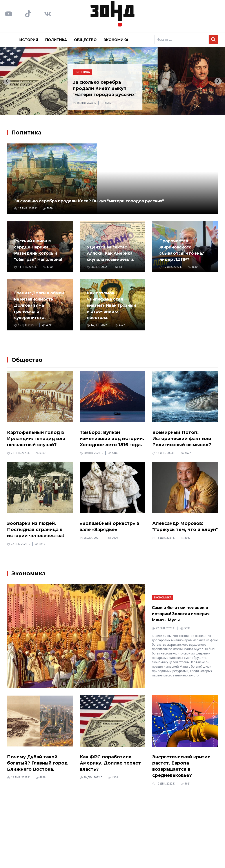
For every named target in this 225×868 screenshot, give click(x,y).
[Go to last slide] (7, 81)
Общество (85, 40)
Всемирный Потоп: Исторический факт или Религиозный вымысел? (182, 439)
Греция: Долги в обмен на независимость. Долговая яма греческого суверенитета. (39, 305)
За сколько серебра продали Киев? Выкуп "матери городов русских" (105, 88)
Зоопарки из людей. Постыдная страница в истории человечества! (35, 529)
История (29, 40)
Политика (56, 40)
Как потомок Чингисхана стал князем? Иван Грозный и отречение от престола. (111, 305)
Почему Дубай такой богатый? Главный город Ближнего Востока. (37, 763)
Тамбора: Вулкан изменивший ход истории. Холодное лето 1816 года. (112, 439)
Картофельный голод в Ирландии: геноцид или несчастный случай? (36, 439)
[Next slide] (218, 81)
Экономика (116, 40)
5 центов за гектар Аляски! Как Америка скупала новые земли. (111, 253)
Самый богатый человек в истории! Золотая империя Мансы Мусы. (181, 614)
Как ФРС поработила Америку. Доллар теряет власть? (110, 763)
